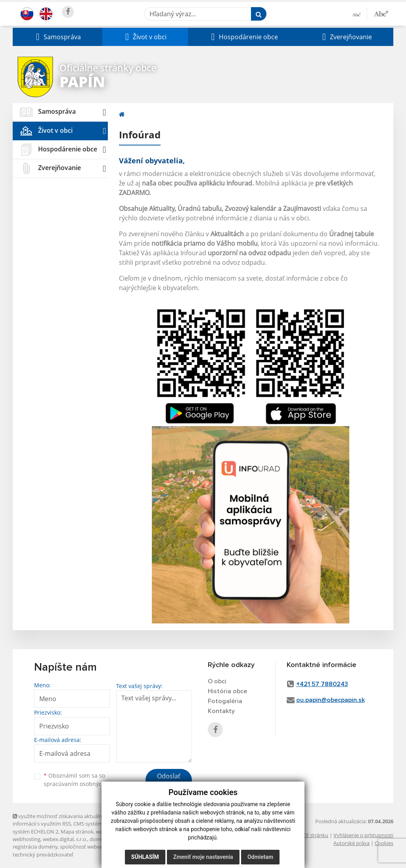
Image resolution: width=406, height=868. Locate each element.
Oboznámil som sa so (84, 780)
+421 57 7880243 (322, 684)
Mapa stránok (77, 832)
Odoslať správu (169, 781)
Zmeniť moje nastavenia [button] (203, 857)
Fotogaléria (225, 701)
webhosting (27, 839)
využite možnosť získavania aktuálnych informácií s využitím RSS (61, 820)
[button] (57, 37)
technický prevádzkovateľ (43, 855)
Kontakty (221, 711)
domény (99, 839)
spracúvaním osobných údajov (84, 784)
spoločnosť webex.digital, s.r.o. (96, 847)
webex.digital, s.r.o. (65, 839)
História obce (227, 691)
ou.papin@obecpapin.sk (330, 700)
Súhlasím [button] (145, 857)
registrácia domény (35, 847)
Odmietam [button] (260, 857)
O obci (217, 681)
